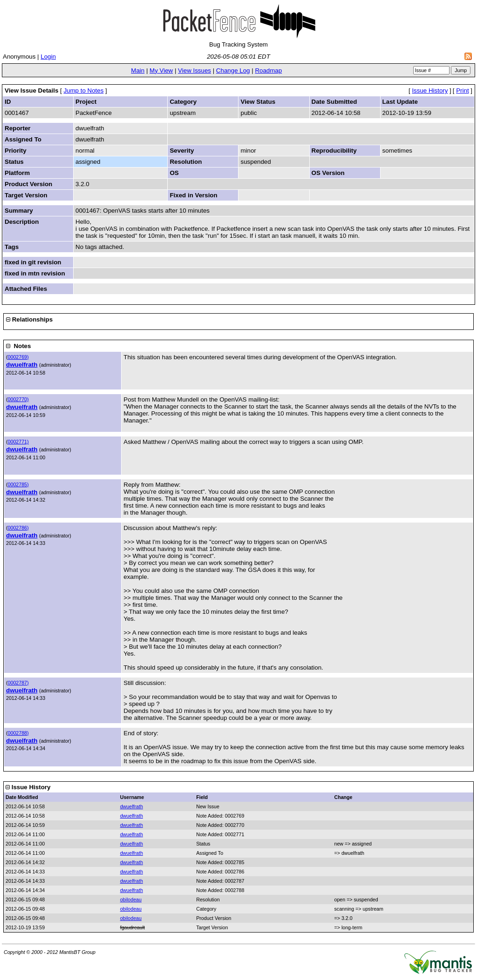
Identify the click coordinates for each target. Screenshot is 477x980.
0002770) (18, 399)
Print (462, 91)
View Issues (194, 70)
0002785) (18, 484)
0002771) (18, 442)
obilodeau (131, 899)
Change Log (233, 70)
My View (161, 70)
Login (48, 57)
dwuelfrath (22, 365)
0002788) (18, 733)
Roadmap (268, 70)
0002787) (18, 683)
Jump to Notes (83, 91)
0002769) (18, 357)
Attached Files (26, 289)
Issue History (430, 91)
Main (138, 70)
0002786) (18, 528)
